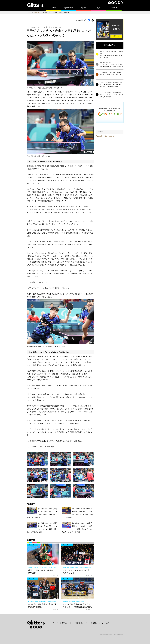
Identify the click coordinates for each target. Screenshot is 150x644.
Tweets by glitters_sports (105, 136)
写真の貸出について (81, 623)
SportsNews (69, 8)
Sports (84, 8)
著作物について (66, 623)
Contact (114, 8)
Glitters (54, 8)
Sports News (37, 12)
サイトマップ (104, 623)
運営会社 (94, 623)
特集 (99, 8)
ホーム (30, 12)
